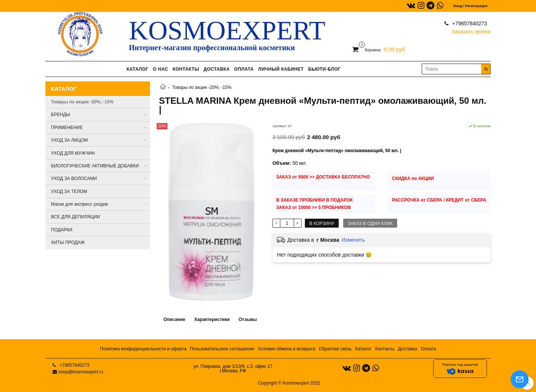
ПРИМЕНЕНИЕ (67, 128)
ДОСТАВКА (217, 69)
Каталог (363, 349)
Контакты (385, 349)
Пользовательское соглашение (222, 349)
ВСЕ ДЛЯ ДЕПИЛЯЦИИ (76, 217)
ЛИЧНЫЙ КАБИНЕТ (281, 69)
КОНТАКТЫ (186, 69)
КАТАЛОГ (138, 69)
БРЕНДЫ (60, 115)
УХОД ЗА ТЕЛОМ (69, 192)
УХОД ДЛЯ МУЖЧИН (73, 153)
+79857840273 (469, 23)
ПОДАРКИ (62, 230)
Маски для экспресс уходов (79, 204)
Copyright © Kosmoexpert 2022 (289, 383)
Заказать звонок (471, 30)
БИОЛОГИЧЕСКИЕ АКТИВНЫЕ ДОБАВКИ (95, 166)
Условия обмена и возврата (287, 349)
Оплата (428, 349)
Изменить (353, 240)
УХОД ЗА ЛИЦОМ (69, 140)
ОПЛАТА (244, 69)
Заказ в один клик (370, 224)
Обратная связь (335, 349)
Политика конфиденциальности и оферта (143, 349)
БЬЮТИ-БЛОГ (324, 69)
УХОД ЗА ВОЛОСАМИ (74, 179)
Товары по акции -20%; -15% (202, 87)
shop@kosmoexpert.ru (81, 372)
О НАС (161, 69)
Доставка (408, 349)
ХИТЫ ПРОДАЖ (68, 242)
